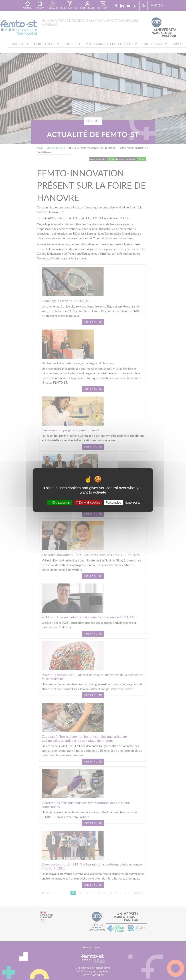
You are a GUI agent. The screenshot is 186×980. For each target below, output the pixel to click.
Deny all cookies (88, 503)
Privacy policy (132, 503)
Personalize (113, 503)
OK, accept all (59, 503)
